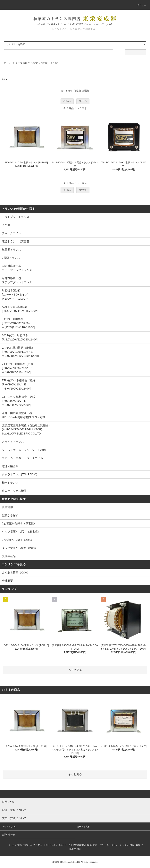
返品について (64, 845)
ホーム (8, 63)
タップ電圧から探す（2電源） (32, 63)
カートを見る (83, 827)
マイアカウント (9, 827)
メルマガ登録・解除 (131, 845)
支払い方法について (26, 845)
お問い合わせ (8, 835)
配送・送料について (47, 845)
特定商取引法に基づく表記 (85, 845)
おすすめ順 (66, 91)
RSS (72, 849)
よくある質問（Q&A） (16, 573)
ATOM (78, 849)
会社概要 (7, 581)
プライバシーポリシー (110, 845)
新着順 (86, 91)
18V (55, 63)
